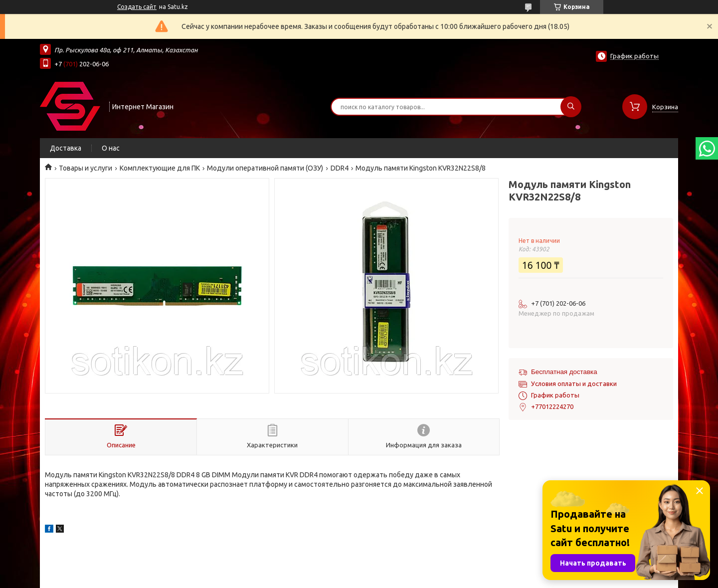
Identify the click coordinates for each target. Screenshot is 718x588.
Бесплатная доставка (564, 372)
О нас (111, 148)
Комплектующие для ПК (160, 168)
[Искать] (571, 107)
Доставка (66, 148)
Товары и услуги (86, 168)
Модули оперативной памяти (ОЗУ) (265, 168)
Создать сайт (137, 7)
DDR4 (340, 168)
